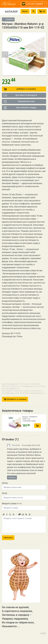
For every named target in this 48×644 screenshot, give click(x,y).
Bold (4, 514)
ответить (12, 477)
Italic (7, 514)
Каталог (12, 11)
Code (23, 514)
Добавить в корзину (20, 89)
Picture (30, 514)
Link (26, 514)
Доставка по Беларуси (20, 95)
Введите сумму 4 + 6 (12, 504)
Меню (25, 11)
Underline (10, 514)
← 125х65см (8, 19)
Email (4, 493)
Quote (20, 514)
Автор (5, 483)
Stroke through (14, 514)
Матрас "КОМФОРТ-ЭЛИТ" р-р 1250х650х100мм (30, 419)
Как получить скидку (20, 108)
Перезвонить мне (19, 101)
